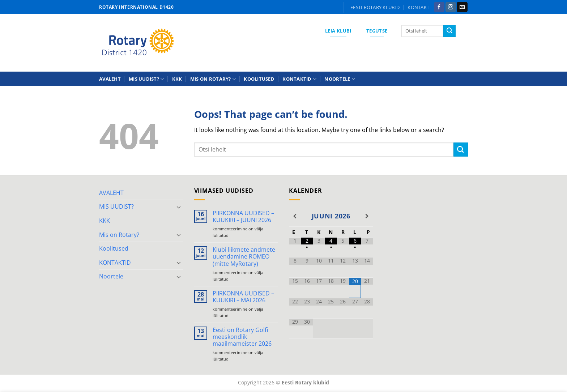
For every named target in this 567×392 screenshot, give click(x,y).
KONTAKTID (299, 79)
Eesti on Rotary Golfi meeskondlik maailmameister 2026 (242, 337)
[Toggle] (179, 207)
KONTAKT (418, 7)
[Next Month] (367, 216)
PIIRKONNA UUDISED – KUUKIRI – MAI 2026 (243, 297)
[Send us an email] (462, 7)
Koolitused (259, 79)
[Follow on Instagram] (451, 7)
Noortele (340, 79)
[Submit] (449, 31)
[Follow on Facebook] (439, 7)
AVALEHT (110, 79)
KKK (177, 79)
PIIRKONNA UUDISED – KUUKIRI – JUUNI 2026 (243, 217)
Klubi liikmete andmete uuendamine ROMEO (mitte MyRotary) (244, 257)
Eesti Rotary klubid (375, 7)
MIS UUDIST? (146, 79)
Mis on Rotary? (213, 79)
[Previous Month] (295, 216)
